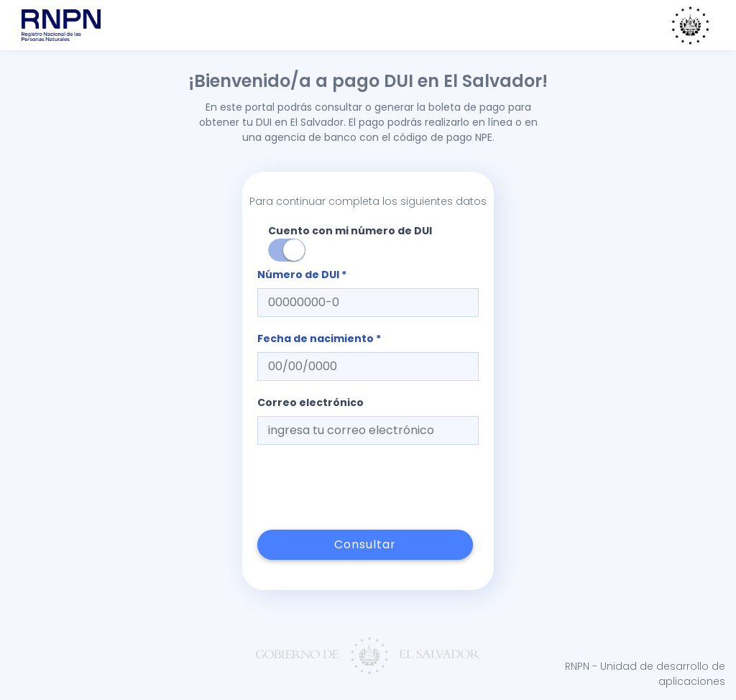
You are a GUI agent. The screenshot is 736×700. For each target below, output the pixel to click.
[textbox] (368, 303)
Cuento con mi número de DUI (350, 243)
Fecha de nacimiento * (319, 339)
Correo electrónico (310, 402)
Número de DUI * (302, 275)
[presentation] (367, 487)
